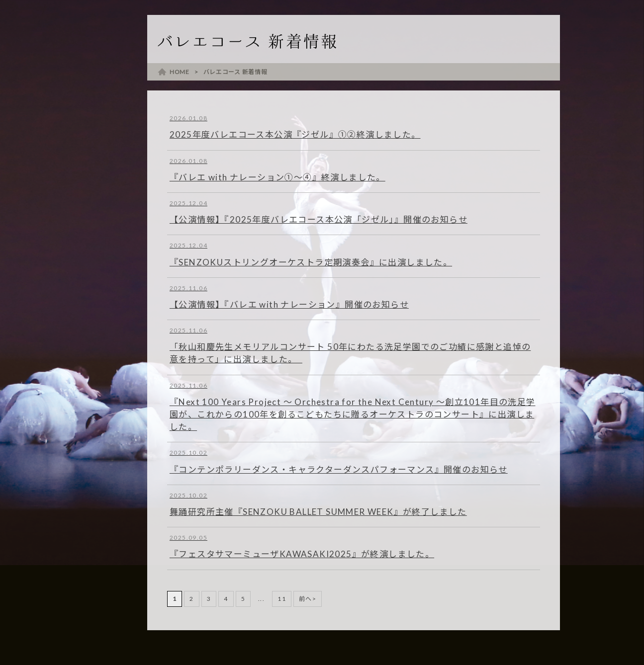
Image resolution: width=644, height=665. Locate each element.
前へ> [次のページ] (308, 599)
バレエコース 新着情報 (235, 72)
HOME (180, 72)
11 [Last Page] (282, 599)
